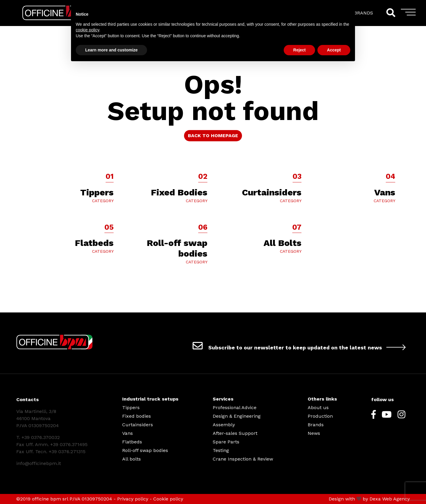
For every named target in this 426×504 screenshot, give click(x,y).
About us (318, 407)
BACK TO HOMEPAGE (213, 136)
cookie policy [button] (87, 30)
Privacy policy (133, 499)
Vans (128, 433)
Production (320, 416)
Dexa (375, 499)
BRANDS (364, 13)
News (314, 433)
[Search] (390, 13)
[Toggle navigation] (408, 14)
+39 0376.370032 (41, 437)
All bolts (131, 459)
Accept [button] (334, 50)
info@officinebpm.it (39, 463)
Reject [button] (299, 50)
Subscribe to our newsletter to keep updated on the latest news (301, 346)
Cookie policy (168, 499)
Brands (316, 425)
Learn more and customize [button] (111, 50)
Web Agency (396, 499)
